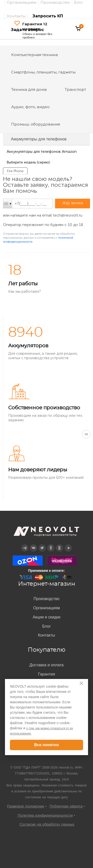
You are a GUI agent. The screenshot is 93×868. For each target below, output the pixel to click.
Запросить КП (48, 16)
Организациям (47, 608)
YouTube (68, 544)
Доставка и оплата (46, 665)
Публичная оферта (66, 806)
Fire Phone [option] (15, 171)
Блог (46, 626)
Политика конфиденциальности (45, 815)
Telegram (25, 544)
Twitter (42, 544)
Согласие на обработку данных (47, 824)
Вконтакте (33, 544)
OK (59, 544)
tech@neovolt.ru (68, 215)
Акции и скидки (47, 617)
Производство (46, 599)
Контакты (16, 16)
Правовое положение (26, 806)
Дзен (51, 544)
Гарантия (46, 674)
